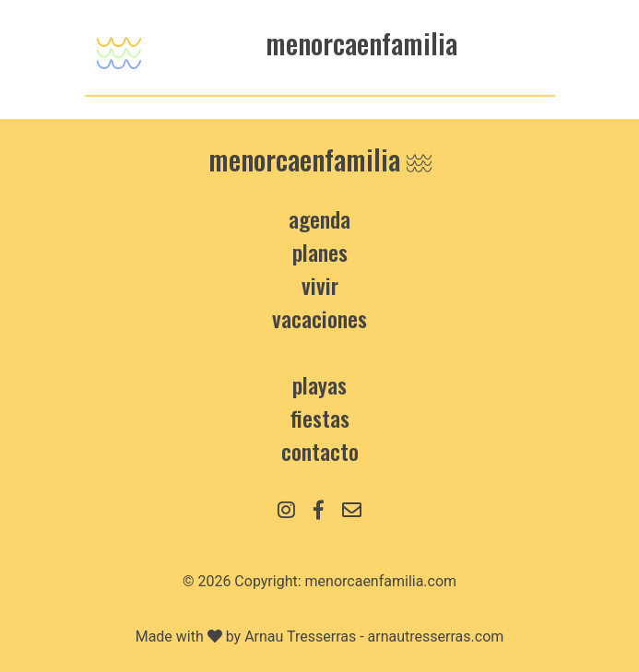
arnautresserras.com (436, 637)
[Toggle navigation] (119, 47)
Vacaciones (319, 318)
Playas (319, 384)
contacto (320, 451)
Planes (320, 252)
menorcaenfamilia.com (381, 581)
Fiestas (320, 418)
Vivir (320, 285)
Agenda (319, 218)
